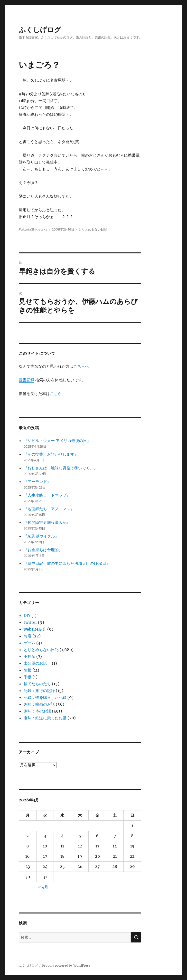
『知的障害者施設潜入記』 (47, 522)
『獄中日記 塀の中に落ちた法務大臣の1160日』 (67, 563)
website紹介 (35, 629)
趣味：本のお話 (37, 711)
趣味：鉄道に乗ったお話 (45, 718)
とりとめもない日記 (93, 229)
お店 (28, 636)
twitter (30, 622)
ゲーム (29, 643)
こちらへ (81, 366)
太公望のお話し (37, 663)
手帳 (28, 677)
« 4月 (43, 887)
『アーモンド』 (37, 481)
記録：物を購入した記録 (45, 697)
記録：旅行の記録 (39, 691)
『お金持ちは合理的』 (43, 550)
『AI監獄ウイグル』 (41, 536)
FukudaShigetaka (33, 229)
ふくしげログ (40, 30)
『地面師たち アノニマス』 (49, 509)
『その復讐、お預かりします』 (51, 454)
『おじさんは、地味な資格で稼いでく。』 (61, 468)
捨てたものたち (37, 684)
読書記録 (27, 380)
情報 (28, 670)
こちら (56, 394)
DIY (27, 615)
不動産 (29, 656)
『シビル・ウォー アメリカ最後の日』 (57, 441)
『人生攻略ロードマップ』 (47, 495)
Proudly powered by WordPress (66, 966)
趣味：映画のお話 (39, 704)
